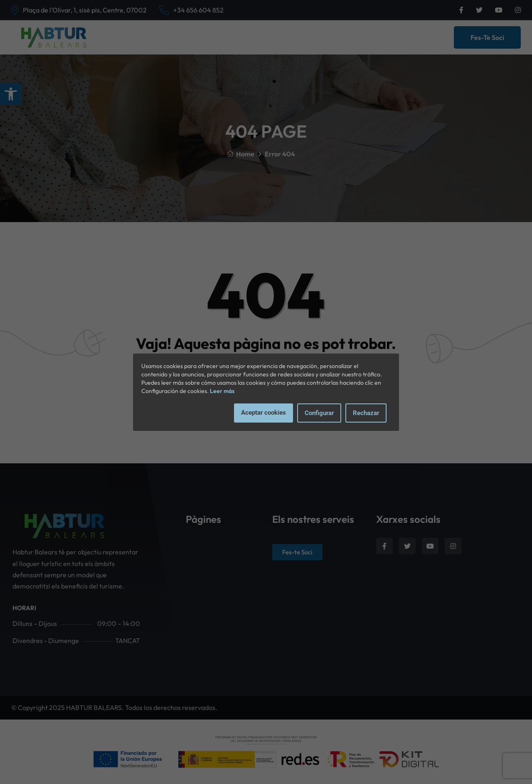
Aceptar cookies (264, 413)
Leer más (222, 391)
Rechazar (366, 413)
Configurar (319, 413)
